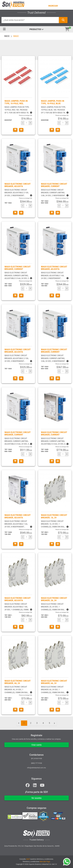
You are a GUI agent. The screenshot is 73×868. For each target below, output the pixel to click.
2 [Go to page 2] (31, 723)
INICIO (7, 36)
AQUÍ (28, 859)
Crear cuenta (36, 745)
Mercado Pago (45, 862)
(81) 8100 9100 (36, 758)
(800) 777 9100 (36, 763)
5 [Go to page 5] (49, 723)
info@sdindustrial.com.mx (37, 768)
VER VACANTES (36, 798)
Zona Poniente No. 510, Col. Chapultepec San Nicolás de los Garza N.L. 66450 (32, 846)
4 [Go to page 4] (43, 723)
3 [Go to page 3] (37, 723)
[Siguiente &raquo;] (54, 723)
